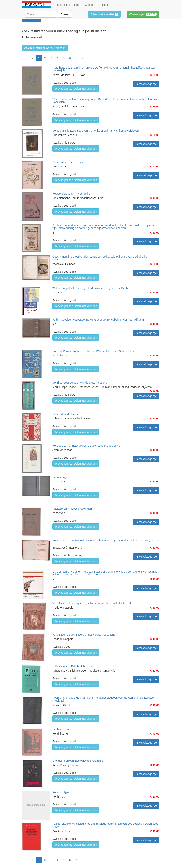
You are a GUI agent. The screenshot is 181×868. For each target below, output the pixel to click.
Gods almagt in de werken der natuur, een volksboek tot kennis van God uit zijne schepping (100, 258)
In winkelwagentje (146, 84)
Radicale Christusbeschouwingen (72, 509)
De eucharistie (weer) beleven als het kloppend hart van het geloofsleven (95, 131)
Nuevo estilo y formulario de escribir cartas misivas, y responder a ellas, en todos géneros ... (105, 542)
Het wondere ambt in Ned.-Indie (71, 194)
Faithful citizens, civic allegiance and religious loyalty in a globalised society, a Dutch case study (105, 825)
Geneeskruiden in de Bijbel (68, 162)
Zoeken (65, 14)
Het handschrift (61, 729)
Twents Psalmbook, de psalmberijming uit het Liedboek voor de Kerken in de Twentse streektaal (103, 699)
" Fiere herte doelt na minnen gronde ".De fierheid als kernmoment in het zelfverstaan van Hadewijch (105, 101)
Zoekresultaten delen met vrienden (45, 48)
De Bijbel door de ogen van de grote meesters (80, 383)
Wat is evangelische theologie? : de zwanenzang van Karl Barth (90, 288)
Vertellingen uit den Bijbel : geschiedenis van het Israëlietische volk (92, 603)
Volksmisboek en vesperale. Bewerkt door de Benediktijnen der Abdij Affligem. (98, 320)
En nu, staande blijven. (66, 414)
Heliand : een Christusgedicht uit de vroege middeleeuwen (87, 446)
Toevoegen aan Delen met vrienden (76, 89)
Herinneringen (61, 477)
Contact (90, 5)
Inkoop (104, 5)
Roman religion (61, 792)
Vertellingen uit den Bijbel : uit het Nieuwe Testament (83, 635)
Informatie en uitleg (68, 5)
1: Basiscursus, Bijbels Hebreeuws (73, 666)
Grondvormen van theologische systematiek (78, 761)
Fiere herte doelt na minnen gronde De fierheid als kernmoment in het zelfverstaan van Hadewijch (104, 69)
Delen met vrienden (104, 14)
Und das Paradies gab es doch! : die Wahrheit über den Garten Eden (93, 351)
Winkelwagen (143, 14)
